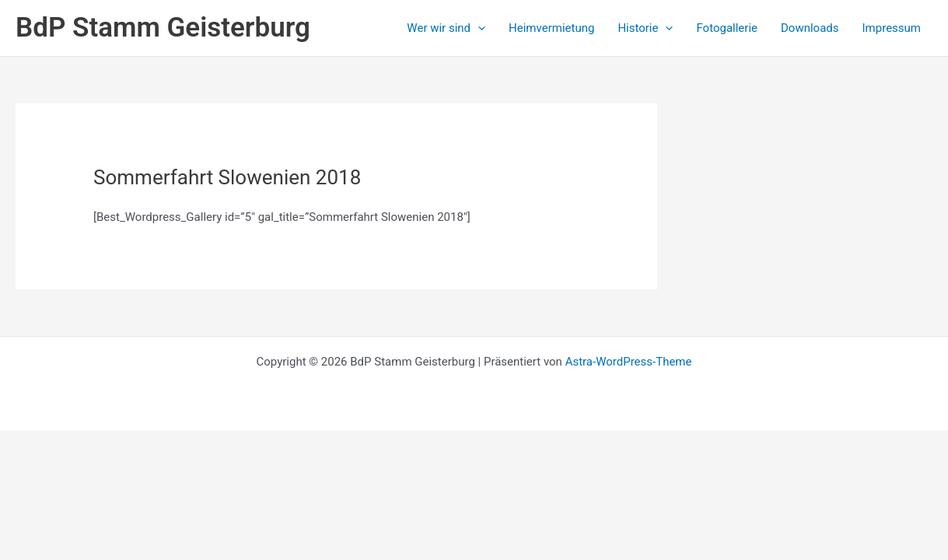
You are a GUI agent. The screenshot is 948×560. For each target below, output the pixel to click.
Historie (645, 28)
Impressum (892, 28)
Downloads (810, 28)
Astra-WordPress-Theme (629, 362)
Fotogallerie (727, 28)
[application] (478, 28)
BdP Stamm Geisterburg (163, 28)
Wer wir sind (446, 28)
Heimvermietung (551, 28)
